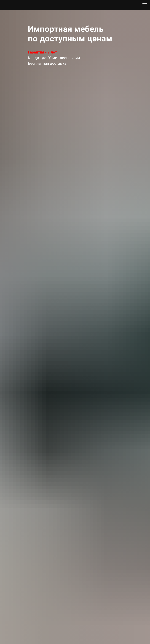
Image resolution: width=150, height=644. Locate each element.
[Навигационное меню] (145, 5)
